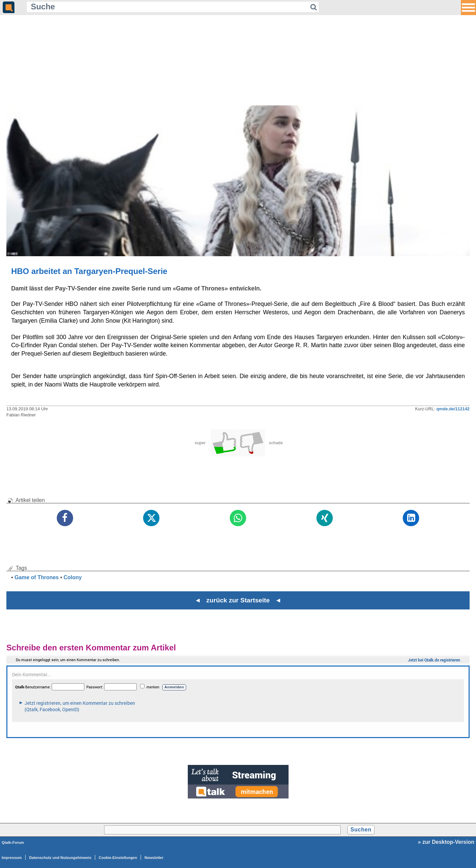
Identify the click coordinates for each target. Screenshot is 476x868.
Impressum (12, 858)
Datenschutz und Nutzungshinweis (60, 858)
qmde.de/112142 (453, 409)
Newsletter (154, 858)
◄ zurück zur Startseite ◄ (238, 600)
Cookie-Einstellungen (118, 858)
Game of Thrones (37, 577)
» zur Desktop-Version (446, 842)
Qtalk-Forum (13, 842)
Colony (73, 577)
